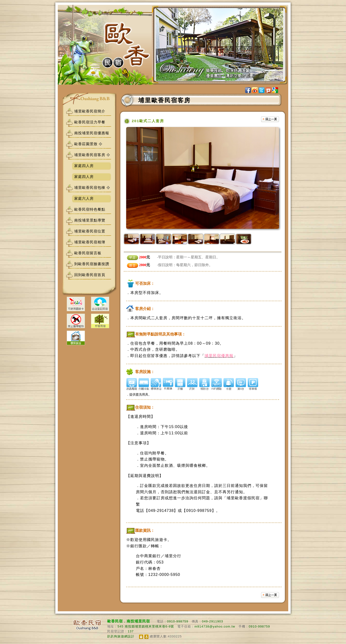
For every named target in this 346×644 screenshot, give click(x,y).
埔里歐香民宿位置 (90, 231)
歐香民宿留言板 (88, 253)
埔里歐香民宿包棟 (90, 187)
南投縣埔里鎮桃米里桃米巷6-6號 (149, 626)
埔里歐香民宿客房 (90, 155)
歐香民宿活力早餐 (90, 122)
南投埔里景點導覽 (90, 220)
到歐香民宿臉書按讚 (92, 264)
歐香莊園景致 (86, 144)
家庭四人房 (84, 166)
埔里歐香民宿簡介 (90, 111)
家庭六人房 (84, 198)
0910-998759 (178, 621)
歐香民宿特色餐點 (90, 209)
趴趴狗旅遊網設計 (121, 636)
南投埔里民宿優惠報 (92, 133)
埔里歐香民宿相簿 (90, 242)
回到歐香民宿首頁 (90, 275)
